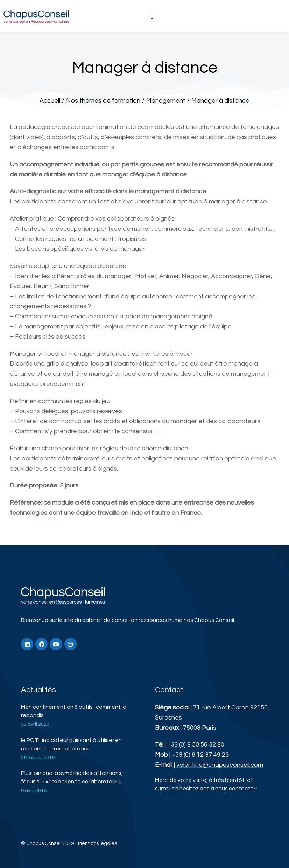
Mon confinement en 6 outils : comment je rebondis (74, 711)
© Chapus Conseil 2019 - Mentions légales (69, 843)
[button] (152, 16)
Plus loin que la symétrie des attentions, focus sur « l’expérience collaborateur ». (72, 777)
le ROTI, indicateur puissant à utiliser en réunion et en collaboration (71, 744)
